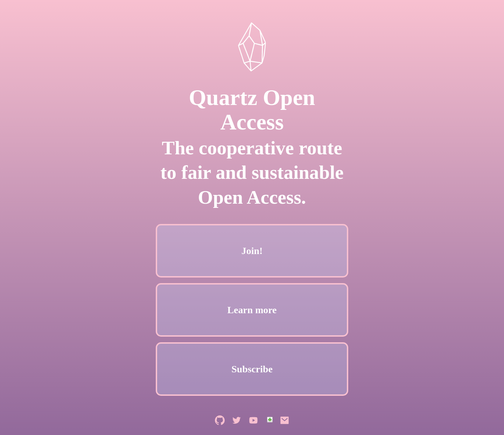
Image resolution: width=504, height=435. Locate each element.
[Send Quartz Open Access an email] (285, 429)
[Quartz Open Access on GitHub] (220, 429)
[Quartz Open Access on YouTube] (254, 429)
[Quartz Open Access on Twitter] (237, 429)
